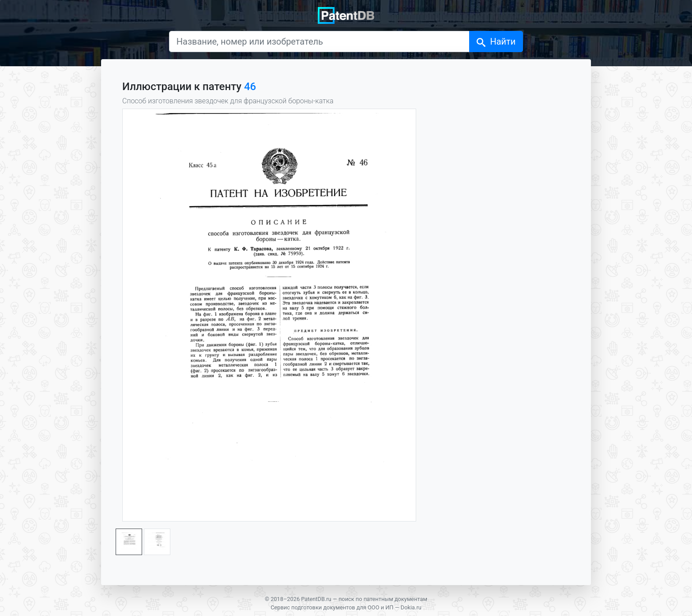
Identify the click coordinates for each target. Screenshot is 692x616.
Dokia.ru (411, 607)
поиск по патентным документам (383, 599)
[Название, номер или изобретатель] (320, 42)
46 (250, 87)
